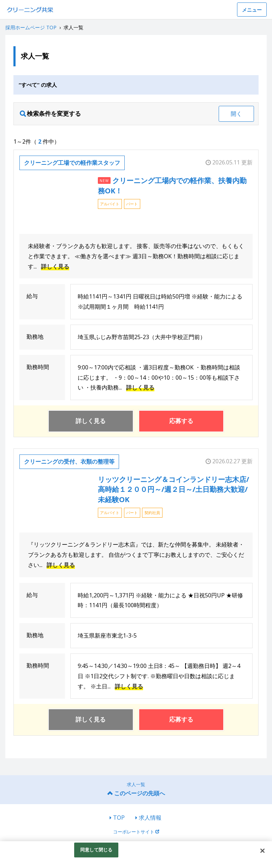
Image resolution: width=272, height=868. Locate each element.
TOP (119, 818)
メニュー (252, 10)
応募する (181, 421)
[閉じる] (262, 851)
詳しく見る (55, 266)
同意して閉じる (96, 850)
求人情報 (150, 818)
